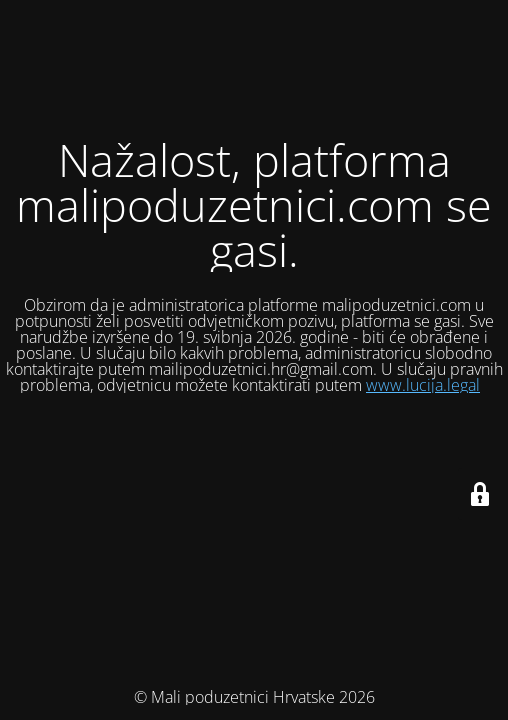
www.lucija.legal (423, 385)
